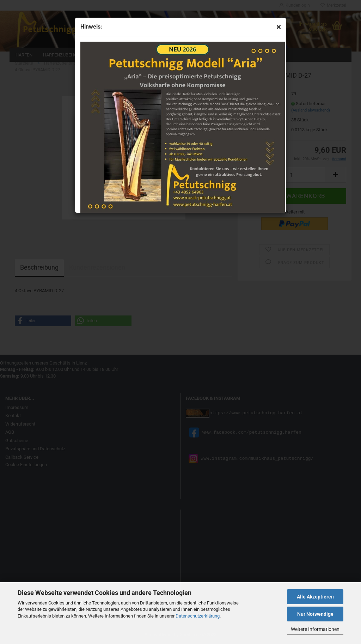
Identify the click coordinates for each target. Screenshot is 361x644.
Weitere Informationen (315, 629)
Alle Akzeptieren (315, 597)
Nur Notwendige (315, 614)
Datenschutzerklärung (198, 616)
